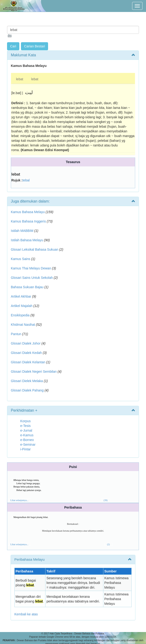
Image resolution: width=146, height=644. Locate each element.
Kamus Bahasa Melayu (28, 212)
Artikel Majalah (22, 306)
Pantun (16, 334)
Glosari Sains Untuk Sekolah (32, 278)
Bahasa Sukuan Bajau (27, 287)
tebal (26, 180)
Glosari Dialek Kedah (26, 353)
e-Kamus (27, 435)
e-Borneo (27, 440)
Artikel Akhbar (21, 296)
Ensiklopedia (20, 315)
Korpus (25, 421)
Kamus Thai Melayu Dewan (31, 268)
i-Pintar (25, 449)
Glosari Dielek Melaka (27, 381)
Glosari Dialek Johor (26, 343)
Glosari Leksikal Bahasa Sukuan (35, 249)
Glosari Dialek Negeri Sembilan (34, 372)
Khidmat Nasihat (23, 325)
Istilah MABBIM (22, 231)
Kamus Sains (20, 259)
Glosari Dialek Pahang (27, 390)
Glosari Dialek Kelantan (28, 362)
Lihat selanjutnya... (19, 500)
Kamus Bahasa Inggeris (28, 221)
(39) (106, 500)
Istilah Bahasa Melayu (27, 240)
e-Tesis (25, 426)
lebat (20, 79)
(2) (109, 544)
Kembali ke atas (26, 614)
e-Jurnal (26, 430)
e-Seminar (28, 445)
